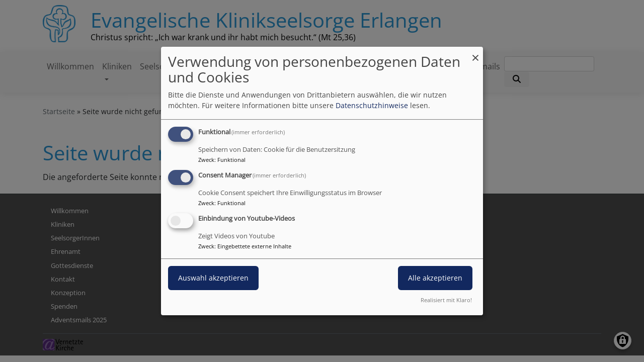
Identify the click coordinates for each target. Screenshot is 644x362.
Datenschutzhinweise (372, 105)
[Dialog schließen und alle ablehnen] (475, 53)
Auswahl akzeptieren (213, 278)
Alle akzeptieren (435, 278)
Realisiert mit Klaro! (446, 300)
